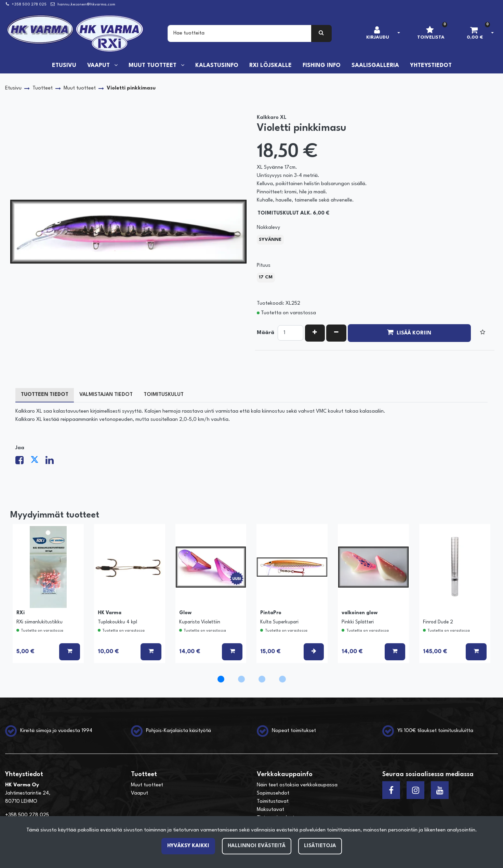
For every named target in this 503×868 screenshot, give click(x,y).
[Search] (240, 33)
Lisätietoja (320, 846)
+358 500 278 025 (29, 5)
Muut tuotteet (153, 66)
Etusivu (64, 66)
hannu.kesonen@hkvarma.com (86, 5)
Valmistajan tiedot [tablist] (106, 395)
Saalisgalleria (375, 66)
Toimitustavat (273, 802)
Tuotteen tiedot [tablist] (45, 395)
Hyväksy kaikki (188, 846)
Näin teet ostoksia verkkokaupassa (297, 785)
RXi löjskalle (270, 66)
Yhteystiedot (431, 66)
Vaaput (99, 66)
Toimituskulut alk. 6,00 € (293, 213)
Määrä (266, 333)
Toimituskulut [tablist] (164, 395)
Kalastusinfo (217, 66)
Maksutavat (270, 810)
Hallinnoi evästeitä (257, 846)
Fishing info (322, 66)
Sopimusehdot (273, 793)
